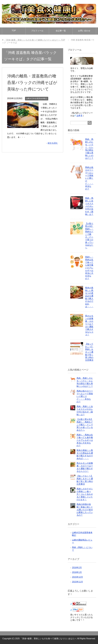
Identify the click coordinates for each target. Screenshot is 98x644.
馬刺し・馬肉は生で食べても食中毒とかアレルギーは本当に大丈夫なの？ (89, 268)
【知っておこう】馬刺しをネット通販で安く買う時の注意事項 (89, 352)
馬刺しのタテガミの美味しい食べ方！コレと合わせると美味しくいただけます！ (85, 494)
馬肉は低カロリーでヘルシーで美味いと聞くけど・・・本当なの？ (89, 178)
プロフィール (37, 31)
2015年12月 (77, 577)
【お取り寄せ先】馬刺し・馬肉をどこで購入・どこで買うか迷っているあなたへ (85, 425)
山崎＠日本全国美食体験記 (37, 105)
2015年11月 (77, 582)
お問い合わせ (84, 31)
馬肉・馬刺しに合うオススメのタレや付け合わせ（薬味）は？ (89, 206)
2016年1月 (77, 572)
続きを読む (53, 150)
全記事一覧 (61, 31)
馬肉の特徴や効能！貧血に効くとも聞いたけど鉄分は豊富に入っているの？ (85, 510)
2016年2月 (77, 568)
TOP (14, 31)
